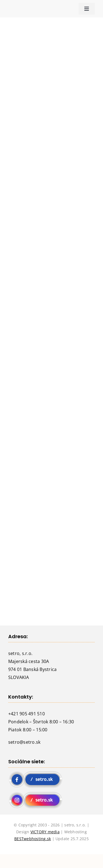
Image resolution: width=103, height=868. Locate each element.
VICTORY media (45, 832)
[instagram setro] (36, 793)
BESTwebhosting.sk (33, 839)
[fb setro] (36, 773)
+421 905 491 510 (27, 714)
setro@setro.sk (24, 742)
